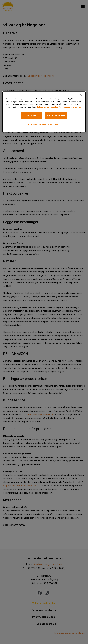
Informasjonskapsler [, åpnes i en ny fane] (48, 107)
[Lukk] (81, 95)
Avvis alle (32, 115)
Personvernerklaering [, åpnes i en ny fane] (70, 107)
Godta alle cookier (56, 115)
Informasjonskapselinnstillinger (43, 124)
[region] (44, 112)
